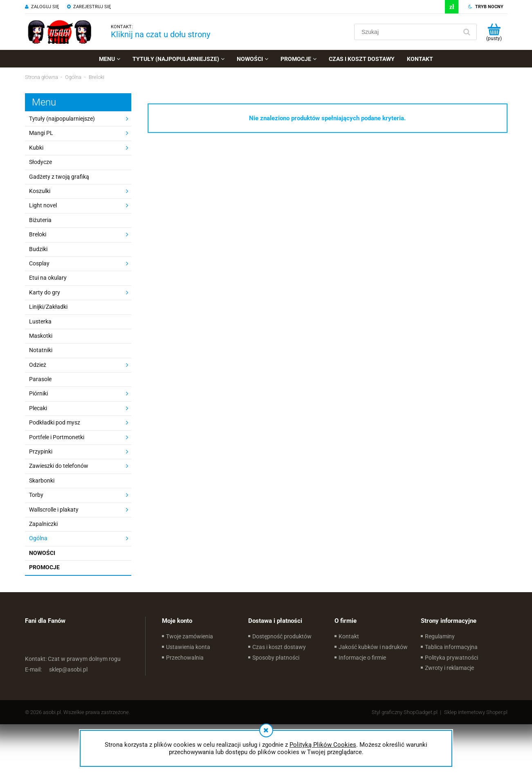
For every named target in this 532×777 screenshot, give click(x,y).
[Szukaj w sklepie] (407, 32)
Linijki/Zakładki (48, 307)
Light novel (43, 205)
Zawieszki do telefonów (59, 466)
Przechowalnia (185, 658)
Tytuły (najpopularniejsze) (62, 119)
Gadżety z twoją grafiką (59, 177)
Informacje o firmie (362, 658)
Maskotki (41, 336)
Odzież (38, 365)
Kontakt (349, 636)
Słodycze (40, 162)
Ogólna (38, 538)
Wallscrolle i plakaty (54, 510)
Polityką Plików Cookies (323, 745)
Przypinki (41, 451)
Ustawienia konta (188, 647)
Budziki (38, 249)
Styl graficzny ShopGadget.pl (405, 712)
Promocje (44, 567)
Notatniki (41, 350)
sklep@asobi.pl (56, 669)
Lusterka (40, 321)
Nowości (42, 553)
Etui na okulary (48, 278)
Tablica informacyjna (451, 647)
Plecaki (38, 408)
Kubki (36, 148)
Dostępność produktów (282, 636)
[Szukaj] (467, 32)
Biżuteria (40, 220)
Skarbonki (42, 481)
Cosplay (39, 263)
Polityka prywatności (451, 658)
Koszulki (40, 191)
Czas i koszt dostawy (279, 647)
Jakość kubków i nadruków (373, 647)
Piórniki (38, 393)
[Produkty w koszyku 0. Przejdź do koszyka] (494, 32)
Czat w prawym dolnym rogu (73, 659)
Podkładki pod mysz (55, 422)
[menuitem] (110, 59)
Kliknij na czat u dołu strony (160, 34)
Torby (36, 495)
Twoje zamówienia (190, 636)
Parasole (40, 379)
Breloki (38, 234)
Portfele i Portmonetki (57, 437)
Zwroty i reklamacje (449, 668)
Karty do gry (45, 292)
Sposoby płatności (276, 658)
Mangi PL (41, 133)
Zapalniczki (43, 524)
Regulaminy (440, 636)
